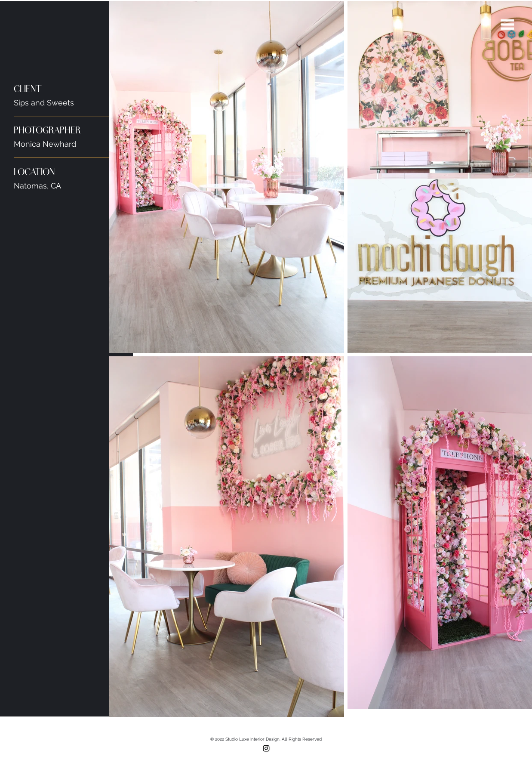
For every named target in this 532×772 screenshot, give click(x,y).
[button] (507, 25)
